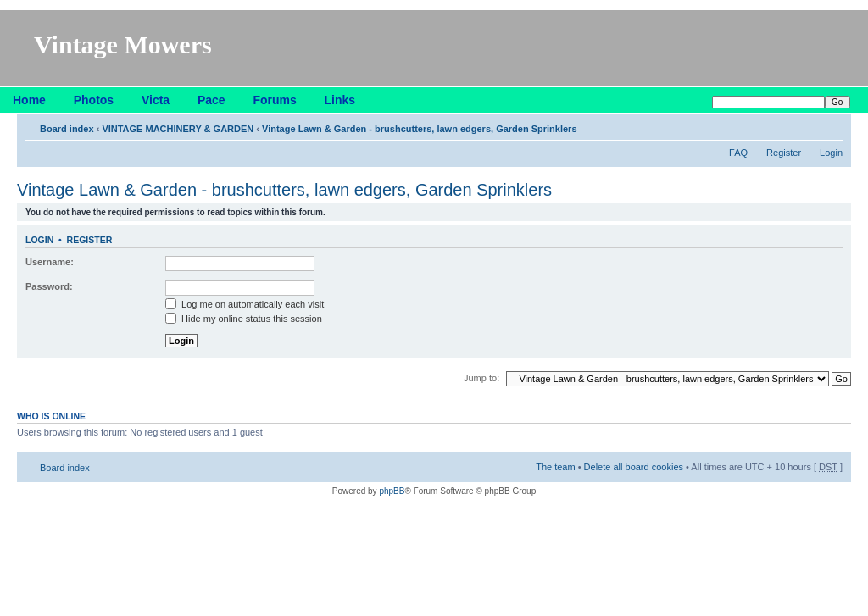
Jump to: (481, 378)
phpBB (392, 491)
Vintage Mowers (123, 44)
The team (555, 467)
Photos (94, 100)
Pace (211, 100)
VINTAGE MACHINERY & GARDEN (178, 129)
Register (784, 153)
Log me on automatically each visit (245, 304)
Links (340, 100)
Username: (50, 262)
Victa (156, 100)
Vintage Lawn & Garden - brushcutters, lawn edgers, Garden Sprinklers (419, 129)
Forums (274, 100)
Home (29, 100)
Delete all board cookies (634, 467)
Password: (49, 286)
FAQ (738, 153)
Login (831, 153)
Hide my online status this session (244, 319)
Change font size (830, 125)
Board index (67, 129)
